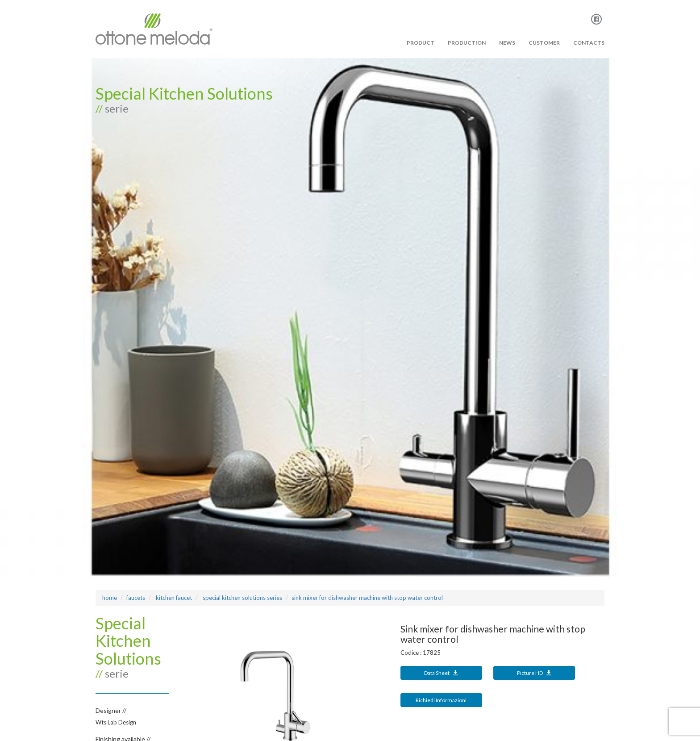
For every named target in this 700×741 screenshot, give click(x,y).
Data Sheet (441, 673)
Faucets (136, 598)
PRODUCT (421, 43)
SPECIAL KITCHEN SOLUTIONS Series (242, 598)
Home (110, 598)
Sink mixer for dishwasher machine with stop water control (367, 598)
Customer (544, 43)
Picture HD (534, 673)
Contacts (589, 43)
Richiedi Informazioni (441, 700)
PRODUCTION (467, 43)
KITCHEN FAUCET (173, 598)
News (507, 43)
